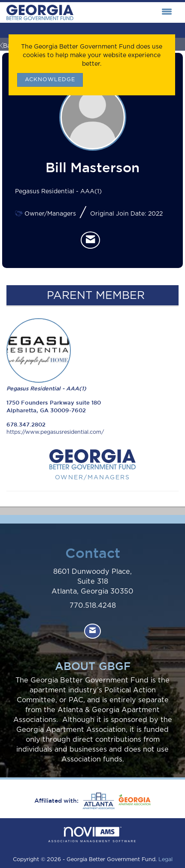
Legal (165, 860)
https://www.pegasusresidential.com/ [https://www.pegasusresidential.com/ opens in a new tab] (55, 432)
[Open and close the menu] (125, 12)
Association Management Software (93, 835)
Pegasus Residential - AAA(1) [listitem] (46, 355)
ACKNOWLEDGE (50, 80)
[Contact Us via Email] (92, 631)
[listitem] (90, 240)
